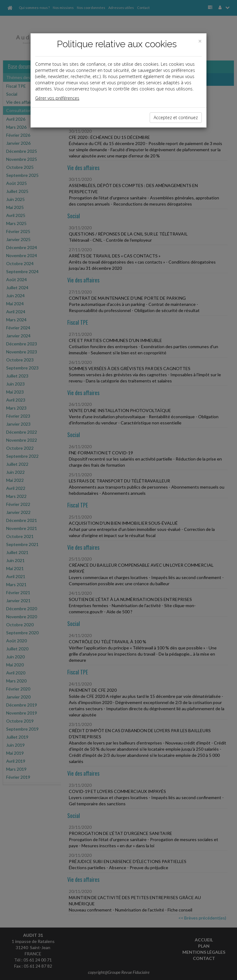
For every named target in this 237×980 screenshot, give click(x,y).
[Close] (200, 41)
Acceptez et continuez (176, 117)
